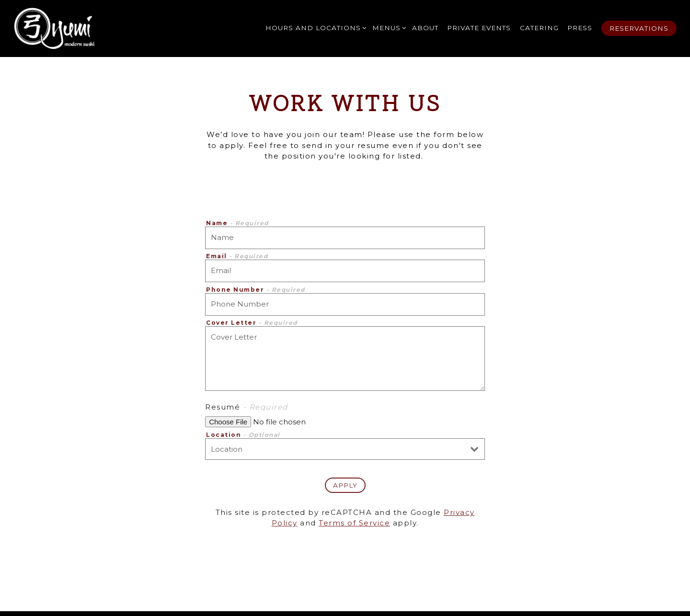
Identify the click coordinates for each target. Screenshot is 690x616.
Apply (345, 485)
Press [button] (580, 28)
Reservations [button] (639, 28)
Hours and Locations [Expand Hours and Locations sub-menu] (315, 27)
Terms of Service (354, 523)
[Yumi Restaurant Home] (54, 28)
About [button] (425, 28)
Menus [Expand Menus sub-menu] (388, 27)
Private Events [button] (479, 28)
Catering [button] (539, 28)
